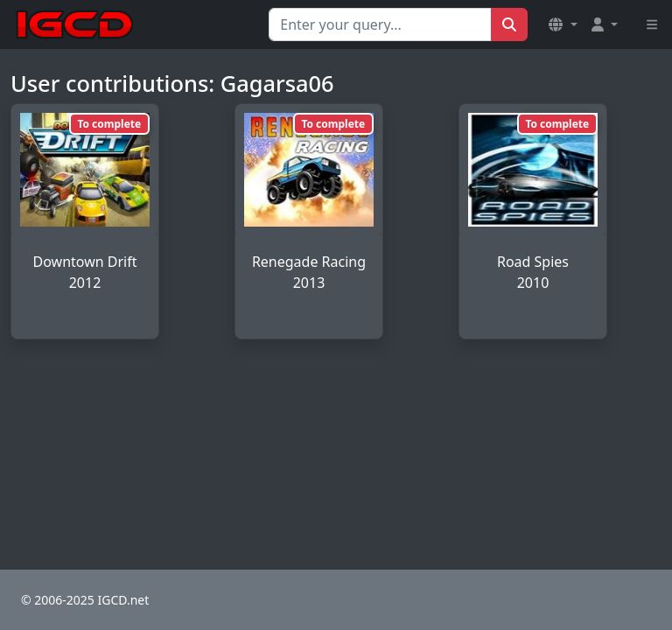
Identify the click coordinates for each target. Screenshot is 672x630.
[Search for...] (380, 24)
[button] (563, 24)
